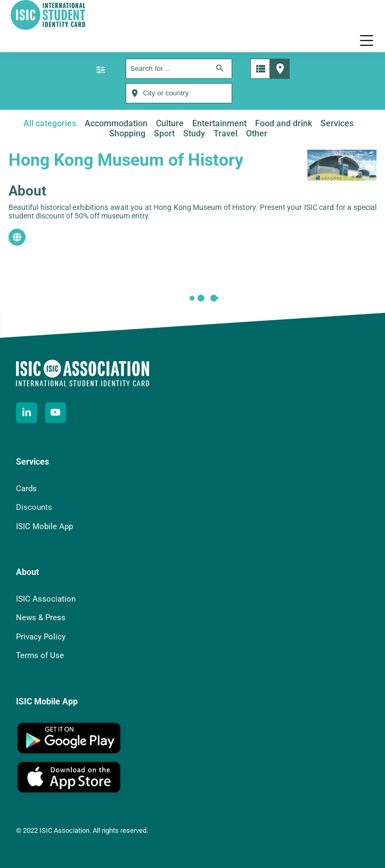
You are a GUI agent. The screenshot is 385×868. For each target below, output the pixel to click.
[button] (366, 40)
